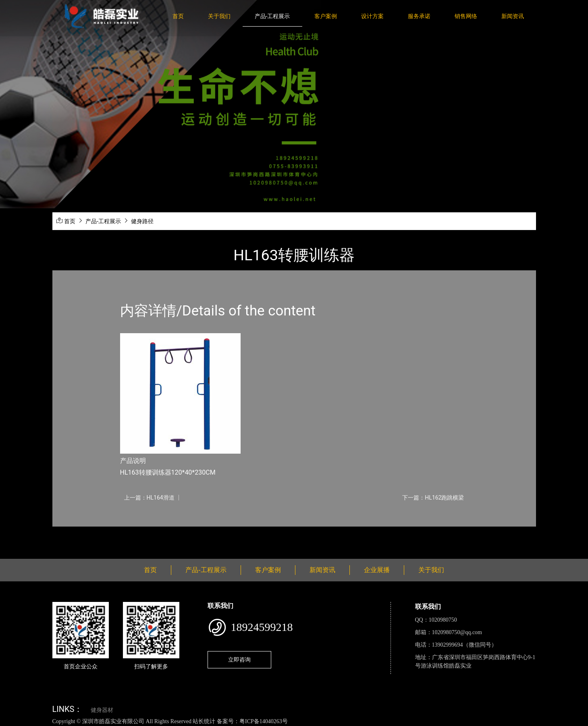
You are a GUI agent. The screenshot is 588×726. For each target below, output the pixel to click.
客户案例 (326, 16)
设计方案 (372, 16)
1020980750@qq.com (457, 632)
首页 (178, 16)
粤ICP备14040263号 (264, 721)
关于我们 (219, 16)
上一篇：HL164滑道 (149, 498)
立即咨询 (239, 660)
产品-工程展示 (272, 16)
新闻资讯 (513, 16)
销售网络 (466, 16)
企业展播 (377, 570)
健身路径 (142, 221)
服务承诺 (419, 16)
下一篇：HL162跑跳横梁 (433, 498)
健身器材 (102, 710)
